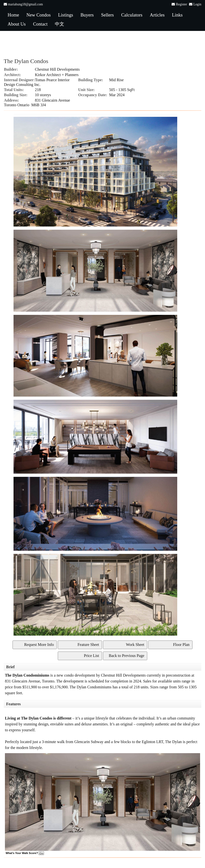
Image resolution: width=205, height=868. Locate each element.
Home (13, 15)
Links (177, 15)
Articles (157, 15)
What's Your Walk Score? (25, 853)
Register (182, 4)
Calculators (132, 15)
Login (197, 4)
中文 (59, 24)
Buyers (87, 15)
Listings (66, 15)
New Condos (38, 15)
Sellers (107, 15)
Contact (40, 24)
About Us (17, 24)
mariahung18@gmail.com (25, 4)
